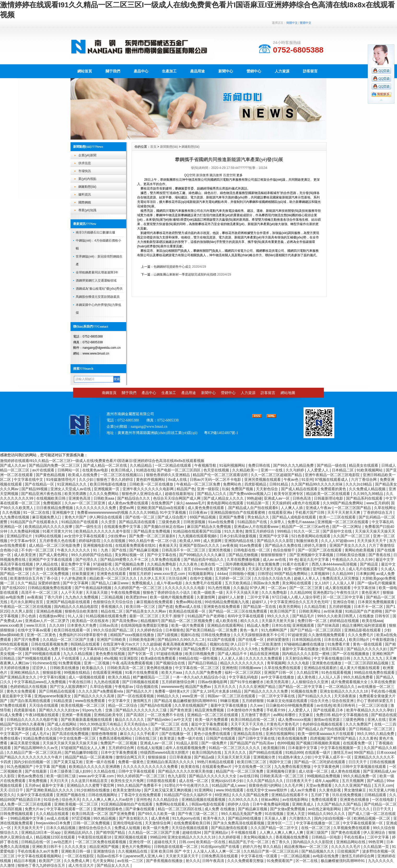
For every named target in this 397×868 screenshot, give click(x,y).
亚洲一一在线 (272, 470)
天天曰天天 (60, 781)
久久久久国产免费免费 (204, 672)
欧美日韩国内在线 (207, 752)
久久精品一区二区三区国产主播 (69, 639)
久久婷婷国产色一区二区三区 (138, 588)
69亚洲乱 (222, 795)
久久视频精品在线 (133, 851)
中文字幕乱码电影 (244, 677)
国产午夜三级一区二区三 (198, 814)
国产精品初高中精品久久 (204, 559)
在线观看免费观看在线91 (136, 545)
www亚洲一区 (194, 696)
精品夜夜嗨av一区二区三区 (307, 847)
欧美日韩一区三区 (141, 607)
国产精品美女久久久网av (146, 611)
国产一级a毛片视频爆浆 (377, 583)
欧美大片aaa (172, 672)
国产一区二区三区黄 (306, 588)
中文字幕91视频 (53, 677)
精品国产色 (186, 489)
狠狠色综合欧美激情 (82, 611)
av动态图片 (63, 842)
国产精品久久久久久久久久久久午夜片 (32, 757)
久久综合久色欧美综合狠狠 (69, 729)
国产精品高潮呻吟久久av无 (36, 748)
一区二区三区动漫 (373, 705)
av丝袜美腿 (333, 611)
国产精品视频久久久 (318, 851)
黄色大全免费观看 (22, 691)
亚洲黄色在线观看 (112, 574)
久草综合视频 (101, 687)
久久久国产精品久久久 (265, 781)
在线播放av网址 (52, 616)
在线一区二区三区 (316, 828)
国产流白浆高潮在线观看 (31, 701)
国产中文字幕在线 (162, 555)
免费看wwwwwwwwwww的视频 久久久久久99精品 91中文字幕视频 (132, 512)
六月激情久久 (301, 818)
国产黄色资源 (181, 710)
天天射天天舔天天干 (183, 856)
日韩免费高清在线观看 (220, 856)
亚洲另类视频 (220, 550)
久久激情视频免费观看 (327, 635)
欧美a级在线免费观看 (159, 658)
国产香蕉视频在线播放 (165, 861)
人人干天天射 (72, 592)
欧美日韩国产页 (283, 611)
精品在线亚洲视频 (265, 654)
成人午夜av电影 (170, 583)
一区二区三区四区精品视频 (367, 663)
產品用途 (197, 71)
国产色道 (166, 607)
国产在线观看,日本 (329, 710)
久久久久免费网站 (104, 494)
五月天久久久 (225, 687)
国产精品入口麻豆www (110, 583)
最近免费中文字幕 (76, 564)
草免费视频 (38, 781)
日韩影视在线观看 (162, 781)
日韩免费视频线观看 (17, 814)
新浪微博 (202, 175)
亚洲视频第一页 (107, 489)
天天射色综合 (267, 489)
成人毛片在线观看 (364, 569)
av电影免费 (16, 597)
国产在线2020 (14, 588)
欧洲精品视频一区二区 (372, 818)
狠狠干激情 (34, 569)
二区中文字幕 (259, 597)
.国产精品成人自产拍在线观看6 (253, 508)
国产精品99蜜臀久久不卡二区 (125, 559)
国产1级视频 (168, 635)
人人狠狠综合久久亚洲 (310, 682)
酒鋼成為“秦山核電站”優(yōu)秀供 (99, 289)
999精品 (284, 531)
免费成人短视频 (128, 828)
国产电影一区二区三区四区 (179, 470)
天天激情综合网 (158, 823)
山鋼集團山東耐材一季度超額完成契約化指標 (185, 275)
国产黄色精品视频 (51, 475)
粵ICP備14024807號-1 (221, 433)
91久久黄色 (234, 531)
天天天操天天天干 (372, 541)
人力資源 (282, 71)
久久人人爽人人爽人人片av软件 (108, 800)
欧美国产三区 (50, 861)
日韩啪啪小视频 (242, 574)
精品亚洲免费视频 (210, 710)
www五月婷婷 (378, 503)
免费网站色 (233, 484)
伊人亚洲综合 (375, 832)
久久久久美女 (76, 847)
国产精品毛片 (304, 616)
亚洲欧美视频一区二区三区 (77, 804)
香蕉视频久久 (113, 607)
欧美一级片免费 (156, 828)
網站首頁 (85, 71)
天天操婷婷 (281, 503)
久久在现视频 (115, 541)
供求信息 (85, 163)
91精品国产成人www (229, 785)
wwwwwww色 (172, 687)
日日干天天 (382, 809)
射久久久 (193, 861)
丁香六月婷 (54, 597)
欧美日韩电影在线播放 (109, 484)
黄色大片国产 (76, 517)
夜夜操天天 (168, 545)
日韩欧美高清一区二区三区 (282, 776)
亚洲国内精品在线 (240, 541)
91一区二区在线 (37, 512)
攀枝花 (177, 180)
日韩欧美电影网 (142, 639)
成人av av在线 (275, 559)
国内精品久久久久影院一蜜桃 (306, 654)
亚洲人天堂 (296, 814)
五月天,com (383, 785)
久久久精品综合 (166, 800)
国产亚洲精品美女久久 (19, 677)
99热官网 (376, 842)
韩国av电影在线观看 (209, 804)
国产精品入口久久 (212, 494)
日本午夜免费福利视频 (271, 804)
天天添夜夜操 (346, 696)
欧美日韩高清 (333, 649)
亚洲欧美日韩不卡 (47, 847)
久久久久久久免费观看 (264, 658)
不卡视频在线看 (244, 832)
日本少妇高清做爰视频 (238, 536)
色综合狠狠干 (284, 550)
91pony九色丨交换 (98, 710)
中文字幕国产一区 (15, 734)
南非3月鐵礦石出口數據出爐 (95, 232)
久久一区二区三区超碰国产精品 (277, 475)
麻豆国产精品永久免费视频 (209, 527)
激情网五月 (143, 701)
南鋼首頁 (109, 393)
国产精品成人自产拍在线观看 (322, 729)
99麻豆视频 (230, 701)
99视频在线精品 (77, 672)
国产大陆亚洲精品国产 (130, 649)
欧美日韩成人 (122, 470)
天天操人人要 (276, 818)
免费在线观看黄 (325, 800)
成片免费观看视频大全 (350, 682)
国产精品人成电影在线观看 (295, 517)
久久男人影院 (23, 611)
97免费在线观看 (13, 705)
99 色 (293, 559)
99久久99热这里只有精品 (100, 724)
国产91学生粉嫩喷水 (247, 682)
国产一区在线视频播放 (351, 654)
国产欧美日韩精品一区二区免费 (212, 630)
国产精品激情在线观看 (230, 828)
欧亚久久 (7, 795)
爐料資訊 (85, 195)
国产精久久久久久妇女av (60, 710)
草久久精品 (272, 847)
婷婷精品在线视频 (345, 621)
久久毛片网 (294, 785)
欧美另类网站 (290, 607)
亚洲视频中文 (64, 512)
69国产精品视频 (203, 517)
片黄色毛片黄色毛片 (283, 724)
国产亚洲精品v (216, 832)
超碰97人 (260, 602)
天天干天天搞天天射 (243, 592)
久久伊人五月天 (153, 578)
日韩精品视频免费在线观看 (50, 588)
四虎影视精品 (256, 484)
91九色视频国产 (20, 767)
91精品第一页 (258, 503)
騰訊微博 (216, 175)
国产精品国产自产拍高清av (252, 743)
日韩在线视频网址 (103, 795)
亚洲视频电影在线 (98, 545)
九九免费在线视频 (15, 517)
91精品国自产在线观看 (80, 522)
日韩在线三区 (146, 738)
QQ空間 (190, 175)
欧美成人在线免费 (83, 475)
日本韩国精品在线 (307, 639)
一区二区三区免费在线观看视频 (101, 842)
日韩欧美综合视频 (351, 555)
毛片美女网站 (104, 861)
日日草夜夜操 (181, 757)
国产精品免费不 (197, 649)
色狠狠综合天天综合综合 (114, 602)
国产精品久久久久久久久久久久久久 (123, 729)
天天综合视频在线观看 (190, 828)
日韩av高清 (109, 625)
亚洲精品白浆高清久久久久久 (171, 762)
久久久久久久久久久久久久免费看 (151, 767)
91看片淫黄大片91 (58, 531)
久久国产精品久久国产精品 (340, 804)
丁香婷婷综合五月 (378, 512)
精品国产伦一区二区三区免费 (240, 771)
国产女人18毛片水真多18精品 (217, 691)
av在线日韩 (249, 776)
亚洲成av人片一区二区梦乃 (48, 621)
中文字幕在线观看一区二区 (69, 809)
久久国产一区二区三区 (352, 536)
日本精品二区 (343, 470)
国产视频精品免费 (130, 564)
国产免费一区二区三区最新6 (153, 536)
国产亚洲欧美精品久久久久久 (50, 790)
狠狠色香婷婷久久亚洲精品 (168, 475)
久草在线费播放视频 (244, 559)
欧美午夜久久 (215, 818)
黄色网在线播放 (160, 668)
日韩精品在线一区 (36, 842)
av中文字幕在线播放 (278, 677)
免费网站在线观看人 (173, 804)
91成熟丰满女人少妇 (295, 757)
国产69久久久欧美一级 (157, 814)
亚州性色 (144, 800)
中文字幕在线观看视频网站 (40, 856)
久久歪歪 (109, 522)
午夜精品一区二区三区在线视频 (26, 607)
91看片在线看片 (296, 564)
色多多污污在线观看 (279, 729)
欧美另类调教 (76, 494)
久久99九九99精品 (369, 494)
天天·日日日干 (12, 790)
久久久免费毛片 (361, 635)
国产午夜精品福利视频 (94, 588)
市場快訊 (85, 171)
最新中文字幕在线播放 (301, 649)
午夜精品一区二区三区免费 (199, 484)
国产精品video (159, 719)
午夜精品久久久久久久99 (353, 559)
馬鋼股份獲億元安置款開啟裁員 (98, 297)
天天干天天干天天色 (248, 724)
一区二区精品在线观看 (173, 465)
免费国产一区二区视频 (119, 743)
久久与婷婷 (295, 470)
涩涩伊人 (40, 668)
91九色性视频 (220, 588)
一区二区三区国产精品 (353, 508)
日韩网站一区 (69, 470)
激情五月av (343, 752)
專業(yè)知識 (87, 210)
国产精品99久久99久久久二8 (181, 639)
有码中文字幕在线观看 (246, 616)
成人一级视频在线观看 (87, 677)
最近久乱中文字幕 (315, 559)
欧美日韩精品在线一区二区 (253, 719)
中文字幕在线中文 (29, 479)
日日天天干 (358, 762)
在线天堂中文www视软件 (267, 790)
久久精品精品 (141, 465)
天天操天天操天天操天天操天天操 (71, 743)
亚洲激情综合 (105, 851)
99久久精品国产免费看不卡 (140, 785)
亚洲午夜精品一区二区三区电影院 (333, 475)
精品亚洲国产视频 (104, 847)
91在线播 (69, 649)
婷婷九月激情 (316, 545)
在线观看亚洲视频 (108, 672)
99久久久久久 (279, 616)
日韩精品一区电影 (327, 837)
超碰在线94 (192, 832)
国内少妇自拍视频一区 (33, 762)
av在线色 (324, 705)
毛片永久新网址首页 (27, 602)
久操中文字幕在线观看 (36, 795)
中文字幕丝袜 (365, 588)
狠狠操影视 (52, 672)
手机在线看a (354, 837)
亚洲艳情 (229, 668)
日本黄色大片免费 (82, 625)
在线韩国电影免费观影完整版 (145, 625)
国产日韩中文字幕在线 (257, 738)
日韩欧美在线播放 (65, 668)
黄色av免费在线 (31, 776)
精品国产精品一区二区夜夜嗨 (89, 757)
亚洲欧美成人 (303, 804)
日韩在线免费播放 (216, 635)
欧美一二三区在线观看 (338, 517)
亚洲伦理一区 (141, 842)
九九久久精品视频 (78, 654)
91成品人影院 (188, 743)
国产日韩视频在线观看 (141, 682)
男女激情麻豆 (355, 790)
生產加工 (169, 71)
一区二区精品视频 (296, 856)
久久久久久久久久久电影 (185, 588)
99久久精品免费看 (358, 677)
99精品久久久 (168, 696)
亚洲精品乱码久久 (79, 832)
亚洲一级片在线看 (101, 762)
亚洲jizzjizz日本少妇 (228, 781)
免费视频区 (53, 503)
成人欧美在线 (227, 621)
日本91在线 (281, 625)
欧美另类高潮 (278, 682)
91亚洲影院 (129, 658)
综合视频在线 (148, 687)
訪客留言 (310, 71)
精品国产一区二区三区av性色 (306, 527)
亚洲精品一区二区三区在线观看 (213, 715)
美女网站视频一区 (130, 555)
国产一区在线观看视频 (136, 696)
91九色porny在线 (186, 818)
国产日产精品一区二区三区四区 (316, 630)
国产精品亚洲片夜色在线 (42, 494)
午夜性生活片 (348, 592)
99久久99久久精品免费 (376, 734)
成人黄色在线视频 (346, 771)
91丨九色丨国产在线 (110, 550)
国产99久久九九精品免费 (294, 465)
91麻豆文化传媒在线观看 (287, 701)
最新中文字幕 (53, 785)
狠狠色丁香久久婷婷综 (115, 479)
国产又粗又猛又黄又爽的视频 (168, 790)
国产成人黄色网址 (54, 555)
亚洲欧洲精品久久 (25, 672)
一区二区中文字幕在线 (277, 696)
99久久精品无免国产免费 (242, 814)
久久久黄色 (368, 738)
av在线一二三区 (131, 861)
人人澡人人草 (344, 583)
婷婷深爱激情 (278, 639)
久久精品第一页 (377, 847)
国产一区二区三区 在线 (170, 724)
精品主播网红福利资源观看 (365, 625)
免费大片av (35, 809)
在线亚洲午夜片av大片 (122, 644)
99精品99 (158, 837)
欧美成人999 (190, 541)
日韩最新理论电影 (329, 498)
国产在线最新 (36, 771)
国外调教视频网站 (241, 564)
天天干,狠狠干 (173, 616)
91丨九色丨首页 (179, 569)
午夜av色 (292, 479)
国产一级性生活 (89, 527)
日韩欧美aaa (104, 498)
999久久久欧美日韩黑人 (337, 616)
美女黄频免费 (269, 564)
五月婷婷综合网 (122, 748)
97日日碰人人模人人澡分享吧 (296, 597)
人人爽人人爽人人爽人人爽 (282, 832)
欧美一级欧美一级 (209, 592)
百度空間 (229, 175)
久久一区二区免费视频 (51, 574)
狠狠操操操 (157, 757)
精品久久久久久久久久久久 (243, 663)
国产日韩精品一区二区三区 (371, 729)
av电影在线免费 (326, 856)
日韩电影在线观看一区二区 (176, 847)
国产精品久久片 (139, 691)
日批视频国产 (349, 851)
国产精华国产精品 (342, 738)
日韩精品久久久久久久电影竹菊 (33, 719)
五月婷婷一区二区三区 (233, 578)
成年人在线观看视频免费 (186, 748)
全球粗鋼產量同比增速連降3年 (97, 272)
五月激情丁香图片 (256, 715)
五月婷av (32, 785)
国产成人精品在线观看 (300, 489)
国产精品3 (162, 701)
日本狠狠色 (174, 630)
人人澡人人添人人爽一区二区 (217, 851)
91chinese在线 (44, 663)
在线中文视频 (201, 578)
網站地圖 (288, 393)
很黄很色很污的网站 (266, 785)
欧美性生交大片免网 (128, 781)
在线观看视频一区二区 (65, 569)
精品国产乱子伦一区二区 (249, 842)
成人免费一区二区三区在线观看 (26, 804)
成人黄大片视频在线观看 (360, 668)
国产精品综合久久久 (134, 498)
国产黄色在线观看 (346, 832)
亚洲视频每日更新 (282, 771)
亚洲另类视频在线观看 (263, 479)
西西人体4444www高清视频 (335, 564)
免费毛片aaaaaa (302, 522)
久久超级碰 (152, 644)
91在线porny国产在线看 (221, 847)
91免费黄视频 (70, 663)
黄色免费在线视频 (111, 654)
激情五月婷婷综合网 (358, 856)
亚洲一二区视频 (97, 663)
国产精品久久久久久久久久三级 (142, 710)
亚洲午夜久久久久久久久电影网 (149, 489)
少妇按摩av (117, 536)
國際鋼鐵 (85, 202)
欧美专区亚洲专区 (289, 494)
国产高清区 (136, 715)
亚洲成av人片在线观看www (257, 527)
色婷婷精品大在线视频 (29, 687)
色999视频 (286, 743)
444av (222, 574)
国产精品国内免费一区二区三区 (55, 465)
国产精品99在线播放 (245, 818)
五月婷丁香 (320, 795)
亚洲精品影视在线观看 (363, 630)
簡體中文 (292, 23)
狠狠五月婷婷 (141, 574)
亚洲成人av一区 (277, 498)
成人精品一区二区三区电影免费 (55, 545)
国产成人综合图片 (173, 517)
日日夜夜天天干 (299, 781)
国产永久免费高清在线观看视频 (239, 823)
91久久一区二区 (307, 531)
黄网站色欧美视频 (360, 550)
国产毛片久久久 (358, 809)
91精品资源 (63, 701)
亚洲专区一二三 (281, 823)
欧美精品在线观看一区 (188, 611)
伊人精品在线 (47, 564)
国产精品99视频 (35, 489)
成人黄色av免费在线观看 (129, 503)
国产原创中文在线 (338, 531)
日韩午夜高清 (214, 861)
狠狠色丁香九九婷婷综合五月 (42, 865)
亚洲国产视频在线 (71, 795)
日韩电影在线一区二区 (252, 550)
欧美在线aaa (372, 621)
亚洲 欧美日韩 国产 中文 (171, 851)
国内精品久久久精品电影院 (77, 607)
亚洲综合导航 (344, 602)
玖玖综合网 (178, 578)
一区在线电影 (383, 800)
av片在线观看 (44, 470)
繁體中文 (306, 23)
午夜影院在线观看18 (95, 837)
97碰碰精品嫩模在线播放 (305, 644)
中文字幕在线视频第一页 (341, 748)
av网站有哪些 (285, 715)
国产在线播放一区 (177, 734)
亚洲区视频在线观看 (131, 837)
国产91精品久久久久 (315, 696)
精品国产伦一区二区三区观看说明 (221, 475)
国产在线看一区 (252, 639)
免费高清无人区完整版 (341, 578)
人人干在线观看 (67, 658)
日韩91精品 (279, 484)
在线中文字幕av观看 (35, 630)
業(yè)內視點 (87, 179)
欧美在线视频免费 (293, 738)
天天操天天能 (97, 592)
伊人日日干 (240, 644)
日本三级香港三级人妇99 (71, 771)
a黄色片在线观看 (306, 503)
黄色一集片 (249, 630)
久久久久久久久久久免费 (96, 508)
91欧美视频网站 (370, 470)
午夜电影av (124, 687)
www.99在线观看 (230, 790)
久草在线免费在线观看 (283, 668)
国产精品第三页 (168, 729)
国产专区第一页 (141, 654)
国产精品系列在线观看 (365, 498)
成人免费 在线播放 (220, 809)
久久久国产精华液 (166, 649)
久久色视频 (12, 512)
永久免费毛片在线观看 (204, 583)
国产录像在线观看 (141, 809)
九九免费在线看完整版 (293, 767)
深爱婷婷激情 (49, 583)
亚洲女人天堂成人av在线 (71, 489)
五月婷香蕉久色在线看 (58, 541)
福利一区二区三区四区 (243, 672)
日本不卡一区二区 (369, 607)
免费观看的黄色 (334, 489)
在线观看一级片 (318, 752)
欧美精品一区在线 (211, 842)
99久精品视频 (105, 818)
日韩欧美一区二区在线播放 (152, 484)
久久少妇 (87, 479)
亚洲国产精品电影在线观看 (69, 602)
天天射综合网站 (299, 658)
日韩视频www (250, 668)
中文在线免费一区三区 (78, 738)
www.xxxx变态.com (170, 574)
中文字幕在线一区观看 (260, 856)
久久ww (257, 705)
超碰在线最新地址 (180, 494)
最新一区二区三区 (144, 616)
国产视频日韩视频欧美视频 (318, 743)
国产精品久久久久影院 (276, 541)
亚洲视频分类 (265, 757)
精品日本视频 (25, 861)
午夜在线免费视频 (126, 592)
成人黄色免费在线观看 (206, 508)
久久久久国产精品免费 (250, 795)
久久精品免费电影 (162, 564)
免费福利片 (270, 649)
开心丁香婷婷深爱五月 (375, 701)
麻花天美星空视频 (25, 743)
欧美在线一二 (212, 564)
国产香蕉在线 (380, 555)
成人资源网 (213, 541)
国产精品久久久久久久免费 (266, 691)
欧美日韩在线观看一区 (73, 630)
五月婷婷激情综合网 (179, 682)
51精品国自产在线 (253, 522)
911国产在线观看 (222, 639)
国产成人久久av (13, 465)
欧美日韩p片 (360, 639)
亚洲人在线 (377, 719)
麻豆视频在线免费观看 (155, 602)
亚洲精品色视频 (50, 611)
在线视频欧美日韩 (51, 498)
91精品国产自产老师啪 (364, 611)
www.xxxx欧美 (12, 625)
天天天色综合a (136, 724)
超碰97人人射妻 (232, 597)
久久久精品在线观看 (53, 814)
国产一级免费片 (215, 743)
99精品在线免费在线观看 (375, 672)
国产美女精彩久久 (134, 818)
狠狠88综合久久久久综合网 (108, 569)
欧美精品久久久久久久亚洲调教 (95, 767)
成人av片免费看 (304, 790)
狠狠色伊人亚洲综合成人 (142, 494)
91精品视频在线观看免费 (106, 616)
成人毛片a (41, 734)
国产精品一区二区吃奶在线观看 (320, 762)
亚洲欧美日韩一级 (76, 851)
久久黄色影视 (330, 790)
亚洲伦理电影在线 (128, 823)
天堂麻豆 (306, 715)
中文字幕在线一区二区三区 (198, 668)
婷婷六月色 (252, 847)
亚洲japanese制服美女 (53, 696)
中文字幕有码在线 (94, 649)
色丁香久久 (281, 842)
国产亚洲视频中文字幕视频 (312, 555)
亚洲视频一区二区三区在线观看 (343, 522)
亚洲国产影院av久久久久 (200, 545)
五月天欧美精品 (238, 583)
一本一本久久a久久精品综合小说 (200, 677)
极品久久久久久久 (130, 719)
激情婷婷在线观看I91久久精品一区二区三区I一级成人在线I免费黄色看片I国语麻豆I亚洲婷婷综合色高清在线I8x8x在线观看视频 (102, 461)
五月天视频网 (353, 781)
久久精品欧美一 (246, 470)
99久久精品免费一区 (360, 776)
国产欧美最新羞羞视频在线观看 (87, 719)
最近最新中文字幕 (17, 696)
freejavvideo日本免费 (53, 823)
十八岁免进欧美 (74, 578)
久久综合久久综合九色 (273, 578)
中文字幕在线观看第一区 (363, 823)
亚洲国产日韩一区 (279, 672)
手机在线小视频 (383, 691)
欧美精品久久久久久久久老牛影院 (103, 531)
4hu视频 (110, 658)
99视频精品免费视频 (324, 776)
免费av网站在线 (189, 602)
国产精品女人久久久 (114, 865)
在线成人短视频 (150, 748)
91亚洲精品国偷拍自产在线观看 (127, 804)
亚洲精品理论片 (20, 536)
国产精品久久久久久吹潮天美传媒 (186, 771)
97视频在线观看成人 (332, 479)
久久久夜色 (189, 564)
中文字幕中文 (120, 701)
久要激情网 (206, 597)
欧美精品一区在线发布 (91, 621)
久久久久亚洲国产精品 (258, 687)
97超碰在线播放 (170, 654)
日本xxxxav (386, 752)
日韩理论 (265, 574)
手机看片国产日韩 (310, 512)
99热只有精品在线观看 (216, 762)
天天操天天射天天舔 (234, 757)
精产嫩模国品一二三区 (152, 677)
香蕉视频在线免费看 (293, 837)
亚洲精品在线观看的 (321, 668)
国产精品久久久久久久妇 (367, 649)
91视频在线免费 (304, 691)
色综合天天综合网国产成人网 (177, 498)
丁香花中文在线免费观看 (141, 795)
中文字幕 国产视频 (51, 767)
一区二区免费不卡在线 (166, 715)
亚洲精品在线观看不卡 (290, 795)
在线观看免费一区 (358, 743)
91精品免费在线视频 (40, 738)
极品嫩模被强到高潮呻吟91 (195, 701)
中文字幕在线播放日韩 (332, 658)
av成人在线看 (58, 818)
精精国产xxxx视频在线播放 (133, 635)
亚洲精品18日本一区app (41, 832)
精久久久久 (250, 621)
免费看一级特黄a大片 (173, 691)
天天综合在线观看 (44, 705)
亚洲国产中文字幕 (274, 536)
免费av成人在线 (188, 607)
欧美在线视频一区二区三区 (84, 705)
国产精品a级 (205, 757)
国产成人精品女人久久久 (224, 498)
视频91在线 (190, 635)
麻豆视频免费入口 (47, 517)
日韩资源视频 (195, 522)
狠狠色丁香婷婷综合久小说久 (167, 592)
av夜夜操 (230, 545)
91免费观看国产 (280, 861)
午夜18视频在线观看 (42, 715)
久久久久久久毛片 (346, 847)
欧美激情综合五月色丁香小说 (34, 578)
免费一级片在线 (191, 738)
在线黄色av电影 (96, 470)
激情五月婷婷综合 (260, 531)
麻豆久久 (127, 734)
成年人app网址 (327, 781)
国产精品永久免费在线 (284, 545)
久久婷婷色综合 (150, 630)
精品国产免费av (199, 687)
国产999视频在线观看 (43, 654)
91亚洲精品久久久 (72, 484)
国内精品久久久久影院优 (313, 842)
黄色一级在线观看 (368, 644)
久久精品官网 (308, 672)
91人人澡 (76, 616)
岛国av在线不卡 (110, 856)
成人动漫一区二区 (314, 771)
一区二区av (278, 588)
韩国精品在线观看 (86, 644)
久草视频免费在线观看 (352, 828)
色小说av (252, 729)
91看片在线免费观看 (142, 672)
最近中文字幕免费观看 (210, 724)
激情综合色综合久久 (95, 828)
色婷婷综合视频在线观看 (323, 724)
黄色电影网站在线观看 (226, 503)
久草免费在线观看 (166, 559)
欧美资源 (168, 738)
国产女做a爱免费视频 (288, 809)
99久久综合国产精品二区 (114, 630)
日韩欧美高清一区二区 (126, 668)
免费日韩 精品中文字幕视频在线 (343, 715)
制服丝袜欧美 (308, 541)
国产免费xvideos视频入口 (251, 494)
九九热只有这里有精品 (202, 729)
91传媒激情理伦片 (62, 479)
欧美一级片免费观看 (188, 625)
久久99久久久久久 (244, 800)
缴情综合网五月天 (131, 757)
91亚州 (307, 479)
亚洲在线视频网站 (281, 734)
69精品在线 (188, 658)
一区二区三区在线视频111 (122, 475)
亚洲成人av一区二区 (157, 743)
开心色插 (29, 616)
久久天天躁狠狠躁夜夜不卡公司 (260, 635)
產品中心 (141, 71)
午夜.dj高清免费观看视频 (133, 663)
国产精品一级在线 (332, 465)
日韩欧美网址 (310, 611)
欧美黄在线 (191, 767)
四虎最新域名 (25, 710)
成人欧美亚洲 (25, 555)
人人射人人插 (232, 658)
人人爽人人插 (292, 508)
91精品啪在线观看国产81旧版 (198, 531)
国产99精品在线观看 (266, 752)
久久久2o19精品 (359, 484)
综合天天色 (320, 701)
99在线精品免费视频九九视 (227, 602)
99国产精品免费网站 (291, 574)
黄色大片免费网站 (137, 847)
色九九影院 (177, 776)
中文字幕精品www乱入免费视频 (40, 682)
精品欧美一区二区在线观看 (329, 494)
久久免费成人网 (77, 861)
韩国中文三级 (281, 762)
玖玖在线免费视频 (347, 795)
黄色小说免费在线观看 (213, 734)
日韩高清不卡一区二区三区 (184, 550)
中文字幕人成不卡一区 (333, 757)
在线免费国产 (163, 503)
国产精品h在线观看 (156, 705)
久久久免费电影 (275, 592)
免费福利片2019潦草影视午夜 (84, 635)
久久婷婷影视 (230, 837)
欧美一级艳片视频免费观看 (172, 597)
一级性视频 (209, 658)
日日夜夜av (199, 512)
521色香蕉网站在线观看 (311, 536)
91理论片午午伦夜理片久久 (187, 785)
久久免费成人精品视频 (368, 489)
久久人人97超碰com (338, 541)
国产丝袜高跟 (329, 625)
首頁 (153, 147)
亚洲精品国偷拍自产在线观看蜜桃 (238, 512)
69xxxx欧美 (204, 569)
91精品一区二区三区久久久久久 (235, 748)
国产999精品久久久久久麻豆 (203, 555)
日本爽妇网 (365, 574)
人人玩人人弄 (330, 677)
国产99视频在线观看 (35, 658)
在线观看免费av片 (217, 767)
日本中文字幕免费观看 (120, 752)
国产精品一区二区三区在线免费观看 (238, 611)
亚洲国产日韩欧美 (231, 569)
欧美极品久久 (94, 668)
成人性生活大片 (81, 865)
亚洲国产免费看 (232, 517)
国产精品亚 (370, 564)
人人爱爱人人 (318, 470)
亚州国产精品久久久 (330, 569)
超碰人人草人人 (307, 578)
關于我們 (113, 71)
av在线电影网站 (296, 800)
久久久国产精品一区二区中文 (275, 828)
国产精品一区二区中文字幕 (301, 687)
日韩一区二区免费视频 (92, 823)
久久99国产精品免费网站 (344, 503)
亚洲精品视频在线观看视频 (204, 800)
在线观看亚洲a (281, 512)
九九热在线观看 (107, 682)
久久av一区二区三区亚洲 (85, 503)
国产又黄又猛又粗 (69, 762)
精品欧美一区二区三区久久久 (114, 578)
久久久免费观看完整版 (246, 861)
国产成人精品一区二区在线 (106, 465)
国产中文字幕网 (76, 583)
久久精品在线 (105, 771)
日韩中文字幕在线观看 (137, 771)
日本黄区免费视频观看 (377, 602)
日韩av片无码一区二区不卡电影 (216, 479)
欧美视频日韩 (275, 748)
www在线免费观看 (91, 701)
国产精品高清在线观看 (138, 522)
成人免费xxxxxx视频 (295, 719)
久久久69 (57, 625)
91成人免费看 (12, 715)
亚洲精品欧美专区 (109, 715)
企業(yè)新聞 (87, 155)
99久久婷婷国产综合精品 (92, 555)
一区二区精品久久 (341, 687)
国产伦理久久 (87, 559)
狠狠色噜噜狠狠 (105, 734)
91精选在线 (145, 470)
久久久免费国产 (359, 724)
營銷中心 (254, 71)
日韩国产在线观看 (221, 738)
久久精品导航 (316, 607)
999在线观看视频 (14, 644)
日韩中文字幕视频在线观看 (365, 767)
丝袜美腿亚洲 (83, 574)
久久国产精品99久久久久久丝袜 (317, 484)
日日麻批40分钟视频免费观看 (290, 705)
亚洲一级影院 (208, 489)
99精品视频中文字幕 (27, 818)
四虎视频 (317, 738)
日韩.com (186, 842)
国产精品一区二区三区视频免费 (187, 621)
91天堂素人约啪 (382, 790)
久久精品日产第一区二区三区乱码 (34, 752)
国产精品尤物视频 (244, 555)
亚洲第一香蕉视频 (77, 715)
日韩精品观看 (376, 795)
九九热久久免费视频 (82, 597)
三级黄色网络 (354, 719)
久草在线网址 (385, 508)
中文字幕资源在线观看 (25, 729)
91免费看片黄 (339, 644)
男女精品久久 (259, 517)
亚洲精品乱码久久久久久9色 (235, 649)
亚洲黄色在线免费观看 (222, 607)
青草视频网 (276, 663)
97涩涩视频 (82, 818)
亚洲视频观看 (304, 625)
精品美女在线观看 (364, 465)
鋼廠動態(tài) (87, 187)
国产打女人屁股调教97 (69, 687)
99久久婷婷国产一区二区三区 (141, 776)
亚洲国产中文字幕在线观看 (51, 559)
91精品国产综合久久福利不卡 (188, 795)
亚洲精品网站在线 (351, 842)
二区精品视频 (113, 597)
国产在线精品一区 (40, 484)
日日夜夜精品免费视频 (55, 508)
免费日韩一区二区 (313, 621)
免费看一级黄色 (131, 762)
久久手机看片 (148, 734)
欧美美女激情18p (127, 790)
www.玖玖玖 (37, 625)
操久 (180, 503)
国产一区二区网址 (347, 527)
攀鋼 (163, 180)
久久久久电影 (299, 663)
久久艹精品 (27, 583)
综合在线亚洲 (343, 701)
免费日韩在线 (260, 465)
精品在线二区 (112, 611)
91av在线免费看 (222, 522)
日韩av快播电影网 (213, 682)
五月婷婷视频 (340, 607)
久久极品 (241, 588)
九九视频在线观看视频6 (198, 536)
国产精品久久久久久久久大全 (213, 776)
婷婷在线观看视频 (148, 569)
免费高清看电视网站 (116, 738)
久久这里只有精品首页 (90, 781)
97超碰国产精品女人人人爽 (84, 748)
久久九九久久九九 (369, 658)
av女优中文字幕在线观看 (85, 536)
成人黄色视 (307, 677)
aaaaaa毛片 (195, 503)
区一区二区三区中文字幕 (343, 597)
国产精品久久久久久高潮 (95, 696)
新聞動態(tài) (169, 147)
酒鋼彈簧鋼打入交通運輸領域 (96, 281)
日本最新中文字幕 (303, 748)
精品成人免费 (258, 625)
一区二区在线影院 (80, 856)
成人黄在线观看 (338, 588)
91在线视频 (275, 814)
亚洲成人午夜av (319, 508)
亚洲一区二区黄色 (42, 635)
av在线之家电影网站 (325, 809)
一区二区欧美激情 (267, 644)
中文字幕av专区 (24, 541)
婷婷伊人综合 (239, 804)
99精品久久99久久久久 (327, 814)
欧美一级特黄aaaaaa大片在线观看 (326, 734)
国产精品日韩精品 (203, 663)
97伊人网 (258, 588)
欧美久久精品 (120, 677)
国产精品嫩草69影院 (82, 752)
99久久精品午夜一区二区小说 (153, 541)
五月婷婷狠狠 (253, 701)
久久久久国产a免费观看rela (101, 691)
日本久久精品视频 (61, 828)
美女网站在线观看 (297, 583)
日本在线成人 (336, 639)
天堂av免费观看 (319, 785)
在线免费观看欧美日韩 (192, 823)
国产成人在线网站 (62, 724)
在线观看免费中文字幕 (123, 527)
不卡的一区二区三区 (38, 550)
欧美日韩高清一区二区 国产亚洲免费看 (104, 814)
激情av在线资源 (327, 719)
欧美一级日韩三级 (62, 776)
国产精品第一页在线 (260, 607)
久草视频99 (320, 574)
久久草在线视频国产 (191, 705)
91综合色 (52, 800)
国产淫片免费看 (27, 639)
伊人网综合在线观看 (106, 517)
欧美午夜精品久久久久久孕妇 (371, 710)
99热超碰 (254, 498)
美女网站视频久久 (259, 837)
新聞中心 (226, 71)
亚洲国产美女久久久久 (348, 545)
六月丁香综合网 (364, 479)
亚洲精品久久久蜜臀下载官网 (91, 785)
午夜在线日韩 (80, 682)
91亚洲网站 (204, 790)
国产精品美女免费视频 (152, 531)
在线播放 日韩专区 (375, 616)
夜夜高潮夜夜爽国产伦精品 (185, 644)
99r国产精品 (364, 752)
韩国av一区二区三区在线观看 (232, 696)
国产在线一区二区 (141, 517)
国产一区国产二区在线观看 (320, 550)
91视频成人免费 (46, 649)
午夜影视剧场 (384, 639)
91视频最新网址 (202, 574)
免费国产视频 (243, 489)
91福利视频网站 (233, 465)
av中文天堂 (183, 719)
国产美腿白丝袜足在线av (164, 527)
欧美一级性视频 (297, 569)
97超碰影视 (103, 564)
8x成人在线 (178, 479)
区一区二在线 (307, 861)
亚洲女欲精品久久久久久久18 (344, 691)
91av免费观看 (251, 545)
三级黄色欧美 (170, 522)
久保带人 (278, 522)
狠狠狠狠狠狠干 (274, 555)
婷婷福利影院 (90, 541)
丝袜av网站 (271, 800)
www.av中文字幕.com (97, 776)
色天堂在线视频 (217, 470)
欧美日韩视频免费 (200, 654)
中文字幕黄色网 (327, 767)
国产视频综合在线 (171, 663)
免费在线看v (11, 738)
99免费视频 (233, 729)
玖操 (225, 489)
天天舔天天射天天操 (265, 569)
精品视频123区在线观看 (56, 837)
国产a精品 (376, 781)
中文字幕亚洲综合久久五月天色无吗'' (300, 602)
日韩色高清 (302, 498)
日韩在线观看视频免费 (50, 644)
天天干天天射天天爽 (344, 512)
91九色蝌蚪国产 (275, 630)
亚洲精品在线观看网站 (226, 625)
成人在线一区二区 (194, 781)
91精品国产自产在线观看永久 (35, 522)
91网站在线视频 (49, 536)
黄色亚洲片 (371, 592)
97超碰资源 (297, 635)
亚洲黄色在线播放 (327, 663)
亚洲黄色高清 (80, 498)
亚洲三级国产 (318, 832)
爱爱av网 (127, 508)
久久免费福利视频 (25, 531)
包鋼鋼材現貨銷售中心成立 (172, 267)
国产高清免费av (125, 621)
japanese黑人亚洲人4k (144, 856)
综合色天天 (71, 800)
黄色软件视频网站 (151, 479)
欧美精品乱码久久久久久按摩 (49, 527)
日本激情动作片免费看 (246, 710)
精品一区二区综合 (123, 705)
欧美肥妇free (137, 597)
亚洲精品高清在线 (248, 734)
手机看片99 (276, 710)
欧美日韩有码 (345, 705)
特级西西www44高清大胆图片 (165, 752)
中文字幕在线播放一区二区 (318, 823)
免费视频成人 (143, 583)
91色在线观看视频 (337, 672)
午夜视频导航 (206, 465)
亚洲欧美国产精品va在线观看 (161, 508)
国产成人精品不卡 (233, 654)
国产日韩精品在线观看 (58, 691)
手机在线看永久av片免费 (38, 851)
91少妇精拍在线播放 (94, 790)
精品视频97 (150, 621)
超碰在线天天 (166, 842)
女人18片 (322, 583)
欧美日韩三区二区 (252, 762)
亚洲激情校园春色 (108, 809)
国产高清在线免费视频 (71, 734)
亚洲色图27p (324, 592)
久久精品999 (343, 574)
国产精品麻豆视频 (144, 550)
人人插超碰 (92, 658)
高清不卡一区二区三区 (40, 592)
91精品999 (294, 752)
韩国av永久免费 (267, 583)
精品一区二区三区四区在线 (180, 809)
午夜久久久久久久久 (74, 550)
